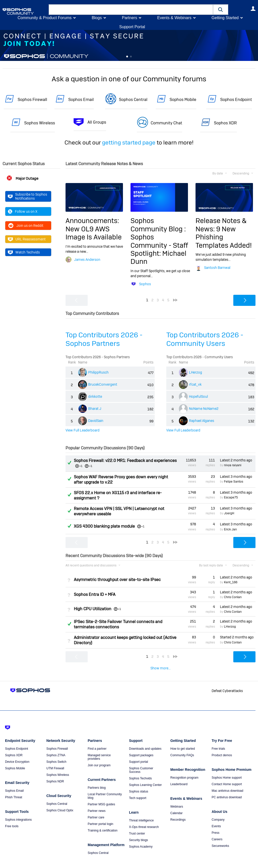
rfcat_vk (195, 384)
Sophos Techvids (140, 768)
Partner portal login (100, 814)
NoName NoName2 (204, 409)
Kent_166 (231, 582)
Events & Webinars (174, 18)
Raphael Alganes (202, 421)
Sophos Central (133, 100)
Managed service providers (99, 747)
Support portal (138, 751)
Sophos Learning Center (145, 775)
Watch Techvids (24, 252)
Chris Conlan (233, 597)
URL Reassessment (27, 239)
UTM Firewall (55, 758)
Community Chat (166, 123)
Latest (236, 460)
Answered (69, 463)
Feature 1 (131, 57)
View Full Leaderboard (83, 430)
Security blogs (138, 830)
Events (216, 816)
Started (237, 637)
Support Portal (132, 27)
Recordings (178, 809)
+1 (91, 466)
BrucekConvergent (103, 384)
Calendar (176, 803)
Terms (29, 861)
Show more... (160, 668)
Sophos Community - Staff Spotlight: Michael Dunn (159, 249)
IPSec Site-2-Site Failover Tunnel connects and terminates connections (118, 624)
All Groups (97, 122)
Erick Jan (230, 529)
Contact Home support (227, 774)
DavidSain (96, 421)
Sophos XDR (225, 123)
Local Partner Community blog (105, 786)
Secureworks (220, 836)
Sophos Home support (227, 767)
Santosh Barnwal (217, 268)
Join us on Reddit (26, 226)
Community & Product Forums (45, 18)
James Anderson (87, 260)
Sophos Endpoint (236, 100)
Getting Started (225, 18)
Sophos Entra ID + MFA (95, 594)
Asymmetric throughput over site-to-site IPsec (117, 580)
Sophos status (139, 781)
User (253, 9)
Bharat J (95, 409)
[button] (221, 9)
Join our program (99, 755)
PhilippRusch (98, 372)
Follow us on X (23, 211)
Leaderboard (179, 774)
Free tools (12, 816)
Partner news (97, 801)
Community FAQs (182, 745)
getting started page (129, 142)
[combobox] (131, 10)
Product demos (222, 745)
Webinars (177, 796)
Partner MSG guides (101, 794)
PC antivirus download (227, 787)
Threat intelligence (141, 810)
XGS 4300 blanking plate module (104, 526)
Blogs (97, 18)
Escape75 (231, 497)
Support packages (141, 745)
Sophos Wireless (40, 123)
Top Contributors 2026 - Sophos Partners (104, 339)
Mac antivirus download (227, 780)
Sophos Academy (141, 836)
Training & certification (103, 820)
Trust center (137, 823)
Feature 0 (127, 57)
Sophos (145, 284)
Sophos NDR (55, 771)
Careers (217, 829)
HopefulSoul (198, 396)
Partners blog (97, 777)
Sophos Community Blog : (158, 225)
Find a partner (97, 738)
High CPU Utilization (93, 609)
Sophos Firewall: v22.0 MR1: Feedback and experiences (125, 461)
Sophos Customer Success (141, 760)
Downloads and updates (145, 738)
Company (218, 809)
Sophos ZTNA (56, 745)
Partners (130, 18)
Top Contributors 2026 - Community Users (205, 339)
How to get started (183, 738)
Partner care (96, 807)
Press (216, 822)
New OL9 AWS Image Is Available (94, 233)
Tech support (138, 788)
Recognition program (184, 767)
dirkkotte (95, 396)
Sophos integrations (18, 809)
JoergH (229, 513)
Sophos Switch (56, 751)
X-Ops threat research (144, 817)
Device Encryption (17, 751)
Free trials (218, 738)
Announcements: (92, 221)
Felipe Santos (234, 482)
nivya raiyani (233, 465)
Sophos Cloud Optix (60, 800)
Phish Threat (14, 787)
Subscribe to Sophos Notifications (27, 196)
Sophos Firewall (32, 100)
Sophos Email (81, 100)
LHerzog (196, 372)
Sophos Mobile (183, 100)
